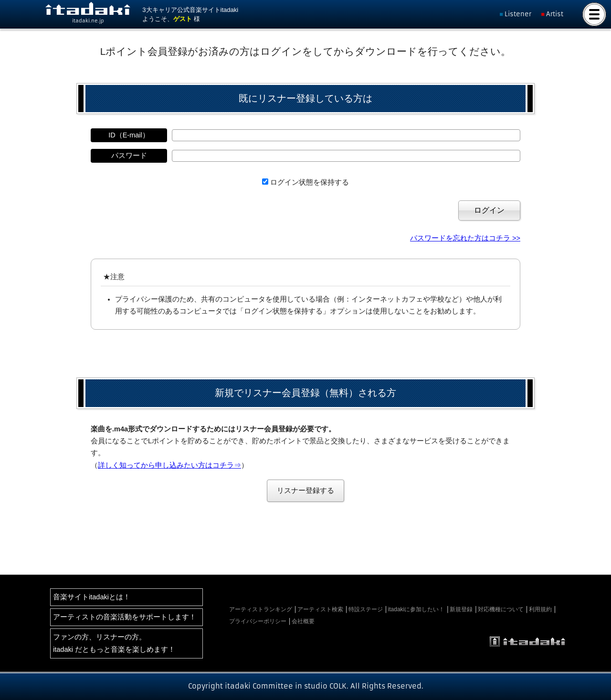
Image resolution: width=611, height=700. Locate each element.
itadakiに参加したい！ (416, 609)
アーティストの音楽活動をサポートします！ (125, 617)
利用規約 (540, 609)
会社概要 (303, 621)
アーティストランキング (261, 609)
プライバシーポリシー (258, 621)
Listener (518, 14)
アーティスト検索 (320, 609)
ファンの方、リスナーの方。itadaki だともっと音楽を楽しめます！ (114, 643)
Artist (555, 14)
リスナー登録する (305, 491)
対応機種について (501, 609)
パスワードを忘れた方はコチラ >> (465, 238)
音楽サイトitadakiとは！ (92, 597)
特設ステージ (366, 609)
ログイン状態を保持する (310, 182)
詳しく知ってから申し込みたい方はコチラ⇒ (169, 465)
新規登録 (461, 609)
